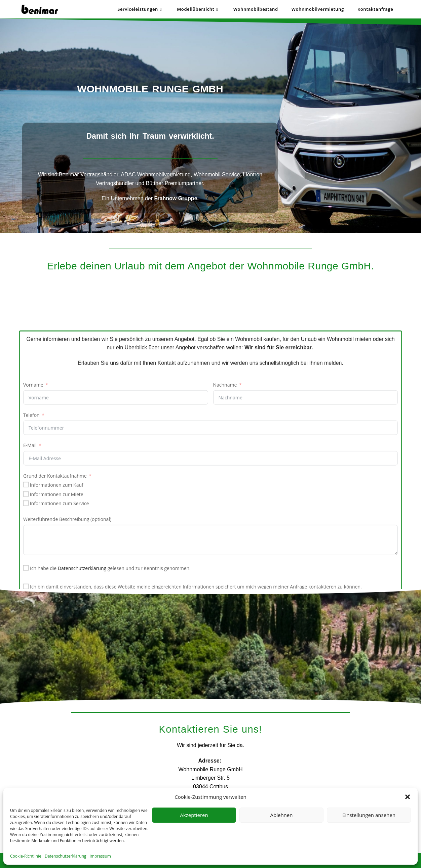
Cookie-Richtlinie (26, 856)
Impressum (100, 856)
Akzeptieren (194, 815)
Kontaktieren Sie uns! (210, 729)
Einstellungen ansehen (369, 815)
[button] (408, 797)
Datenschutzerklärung (66, 856)
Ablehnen (282, 815)
